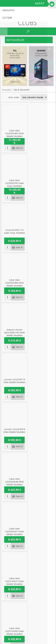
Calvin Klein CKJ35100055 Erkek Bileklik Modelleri (14, 480)
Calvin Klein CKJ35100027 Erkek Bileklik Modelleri (41, 332)
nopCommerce (32, 633)
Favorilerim (10, 562)
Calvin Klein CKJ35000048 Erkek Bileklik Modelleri (41, 282)
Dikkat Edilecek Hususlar (16, 543)
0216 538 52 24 (16, 578)
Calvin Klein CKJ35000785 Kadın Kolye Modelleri (41, 133)
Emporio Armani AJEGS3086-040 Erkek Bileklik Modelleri (14, 232)
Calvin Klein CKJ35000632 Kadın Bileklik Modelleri (14, 431)
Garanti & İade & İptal (15, 533)
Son (42, 506)
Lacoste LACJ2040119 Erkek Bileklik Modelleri (41, 231)
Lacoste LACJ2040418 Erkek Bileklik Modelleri (14, 281)
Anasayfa (6, 90)
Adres (7, 558)
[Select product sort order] (34, 97)
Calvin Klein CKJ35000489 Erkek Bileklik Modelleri (14, 133)
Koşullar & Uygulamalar (16, 528)
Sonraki (37, 506)
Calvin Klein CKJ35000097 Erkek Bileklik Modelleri (14, 332)
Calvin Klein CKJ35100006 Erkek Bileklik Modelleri (14, 381)
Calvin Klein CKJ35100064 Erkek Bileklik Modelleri (41, 431)
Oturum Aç (46, 4)
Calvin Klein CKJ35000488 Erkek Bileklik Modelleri (41, 183)
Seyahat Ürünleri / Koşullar (17, 538)
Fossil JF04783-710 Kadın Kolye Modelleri (14, 181)
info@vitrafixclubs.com (20, 585)
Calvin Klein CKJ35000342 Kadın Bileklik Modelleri (41, 381)
